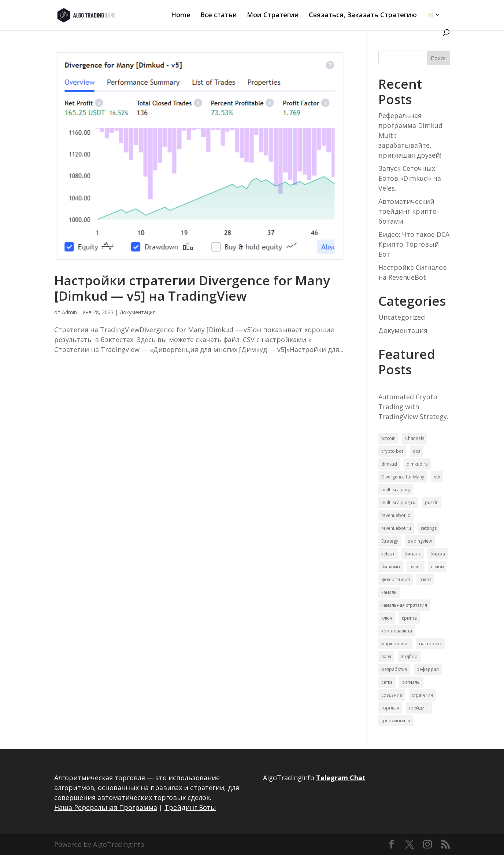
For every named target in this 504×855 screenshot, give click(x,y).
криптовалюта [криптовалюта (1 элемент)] (397, 631)
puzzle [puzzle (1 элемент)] (432, 502)
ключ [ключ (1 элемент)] (387, 618)
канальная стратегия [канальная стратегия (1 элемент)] (404, 605)
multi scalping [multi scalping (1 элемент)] (396, 490)
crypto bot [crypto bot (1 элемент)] (392, 451)
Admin (69, 312)
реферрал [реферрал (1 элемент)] (428, 669)
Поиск (438, 58)
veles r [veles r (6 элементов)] (388, 554)
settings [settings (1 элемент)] (429, 528)
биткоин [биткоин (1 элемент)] (391, 567)
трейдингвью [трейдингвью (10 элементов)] (396, 721)
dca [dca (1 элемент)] (417, 451)
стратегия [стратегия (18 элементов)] (422, 695)
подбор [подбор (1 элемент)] (409, 656)
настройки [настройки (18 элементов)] (431, 644)
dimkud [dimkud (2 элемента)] (389, 464)
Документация (138, 312)
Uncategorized (402, 317)
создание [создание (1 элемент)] (392, 695)
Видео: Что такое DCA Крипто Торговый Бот (414, 244)
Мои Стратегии (273, 16)
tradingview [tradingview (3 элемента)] (420, 541)
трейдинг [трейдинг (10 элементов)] (419, 708)
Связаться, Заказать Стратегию (363, 16)
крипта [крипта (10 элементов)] (409, 618)
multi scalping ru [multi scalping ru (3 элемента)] (398, 502)
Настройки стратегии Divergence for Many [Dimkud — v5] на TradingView (192, 288)
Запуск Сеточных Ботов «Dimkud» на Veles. (410, 178)
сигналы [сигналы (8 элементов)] (411, 682)
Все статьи (219, 16)
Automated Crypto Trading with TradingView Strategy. (413, 407)
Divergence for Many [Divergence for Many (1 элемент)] (403, 477)
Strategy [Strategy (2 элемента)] (390, 541)
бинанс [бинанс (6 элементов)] (413, 554)
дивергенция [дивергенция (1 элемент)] (396, 579)
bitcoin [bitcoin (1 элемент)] (388, 438)
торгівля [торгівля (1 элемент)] (390, 708)
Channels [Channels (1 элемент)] (415, 438)
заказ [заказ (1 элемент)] (425, 579)
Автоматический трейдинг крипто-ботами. (409, 211)
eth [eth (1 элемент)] (437, 477)
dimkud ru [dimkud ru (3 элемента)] (417, 464)
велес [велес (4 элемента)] (416, 567)
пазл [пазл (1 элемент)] (386, 656)
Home (181, 16)
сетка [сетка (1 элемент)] (387, 682)
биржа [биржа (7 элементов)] (438, 554)
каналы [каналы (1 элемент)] (389, 592)
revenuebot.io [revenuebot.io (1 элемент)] (396, 515)
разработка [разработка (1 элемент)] (394, 669)
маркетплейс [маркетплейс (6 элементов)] (395, 644)
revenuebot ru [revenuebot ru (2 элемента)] (396, 528)
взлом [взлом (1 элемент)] (438, 567)
